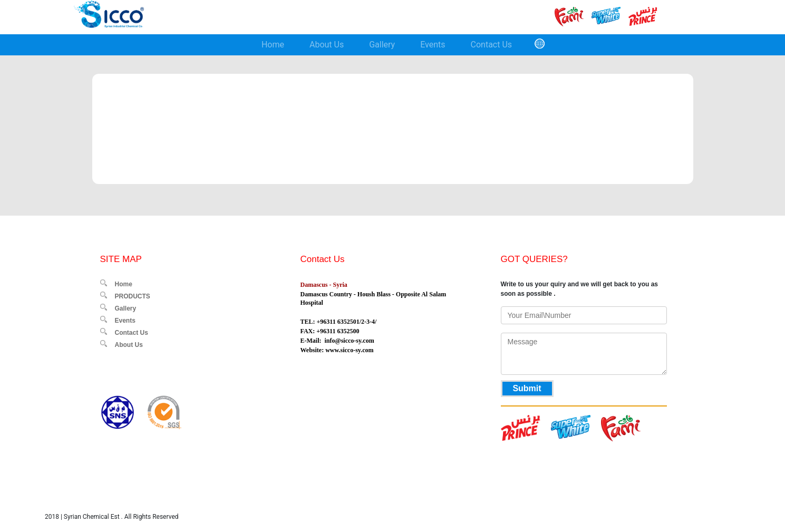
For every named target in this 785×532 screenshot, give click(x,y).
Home (273, 45)
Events (433, 45)
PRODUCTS (133, 296)
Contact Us (492, 45)
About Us (327, 45)
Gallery (382, 45)
